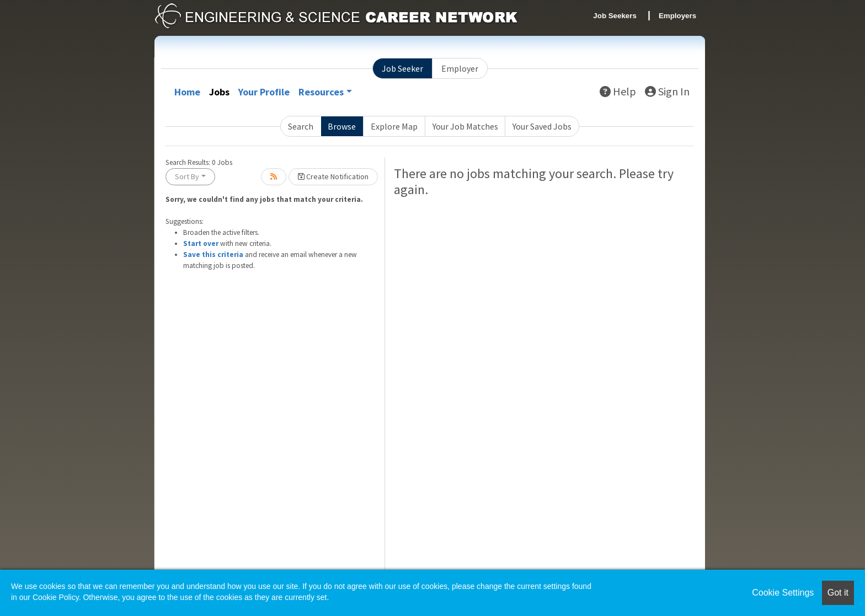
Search (301, 126)
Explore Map (394, 126)
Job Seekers (615, 16)
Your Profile (264, 92)
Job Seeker (402, 68)
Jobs (219, 92)
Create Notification (333, 176)
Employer (460, 68)
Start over (201, 243)
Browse (342, 126)
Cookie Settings (783, 593)
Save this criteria (213, 255)
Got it (838, 593)
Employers (677, 16)
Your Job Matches (465, 126)
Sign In (667, 91)
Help (618, 91)
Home (187, 92)
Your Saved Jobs (542, 126)
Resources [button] (321, 92)
